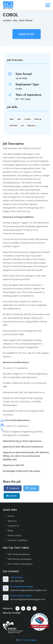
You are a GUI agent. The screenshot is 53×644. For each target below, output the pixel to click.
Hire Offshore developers (20, 564)
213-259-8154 (17, 581)
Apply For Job (27, 34)
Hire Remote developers (20, 559)
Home (11, 516)
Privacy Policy (15, 535)
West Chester (26, 20)
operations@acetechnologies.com (28, 590)
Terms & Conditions (18, 540)
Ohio (15, 20)
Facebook (13, 488)
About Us (12, 521)
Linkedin (12, 496)
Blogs (10, 531)
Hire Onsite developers (19, 554)
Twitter (31, 488)
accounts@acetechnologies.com (28, 599)
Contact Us (13, 526)
